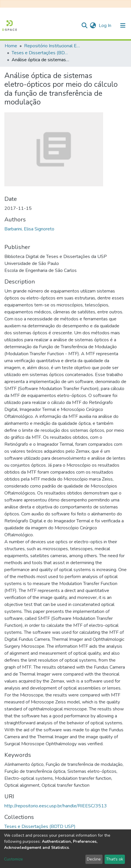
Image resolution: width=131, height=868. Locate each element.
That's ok (115, 859)
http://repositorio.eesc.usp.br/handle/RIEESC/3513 (56, 806)
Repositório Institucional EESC (53, 46)
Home (11, 46)
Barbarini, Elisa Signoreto (29, 229)
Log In (106, 26)
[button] (93, 26)
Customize (14, 859)
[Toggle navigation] (123, 26)
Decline (94, 859)
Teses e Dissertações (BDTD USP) (41, 53)
